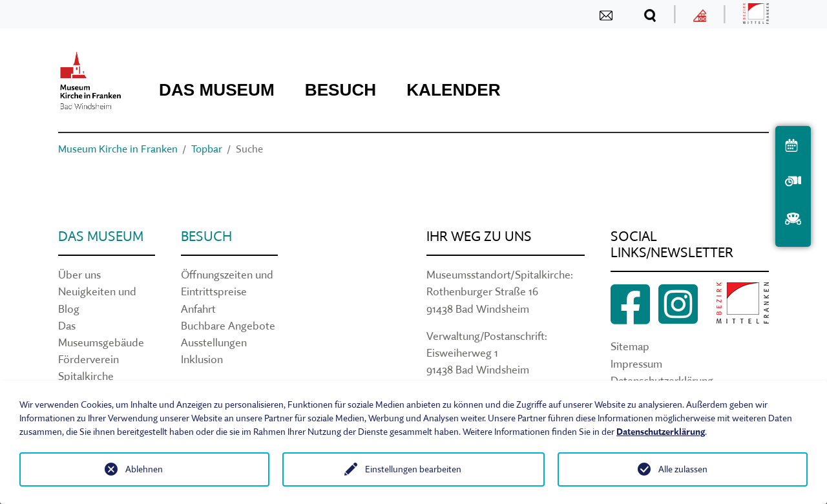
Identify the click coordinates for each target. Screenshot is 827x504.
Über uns (79, 274)
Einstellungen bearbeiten (413, 469)
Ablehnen (144, 469)
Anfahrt (198, 309)
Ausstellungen (214, 342)
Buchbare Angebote (228, 325)
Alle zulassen (683, 469)
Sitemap (630, 346)
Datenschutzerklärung (661, 432)
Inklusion (202, 359)
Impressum (636, 363)
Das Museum (101, 236)
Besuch (206, 236)
